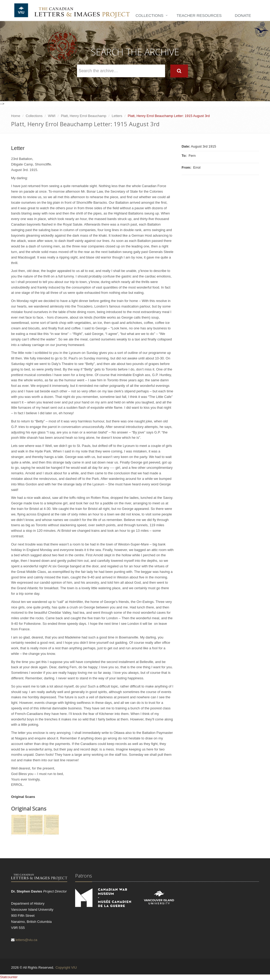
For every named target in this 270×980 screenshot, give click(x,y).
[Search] (179, 71)
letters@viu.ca (26, 940)
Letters (117, 116)
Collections (150, 15)
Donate (243, 15)
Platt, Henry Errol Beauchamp (84, 116)
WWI (52, 116)
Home (16, 116)
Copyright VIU (66, 967)
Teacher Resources (199, 15)
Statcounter (9, 977)
